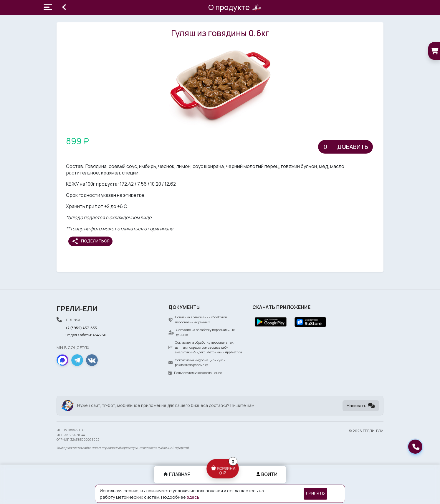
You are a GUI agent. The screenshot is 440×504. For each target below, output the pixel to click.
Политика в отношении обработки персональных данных (198, 320)
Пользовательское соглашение (195, 373)
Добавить (353, 147)
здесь (193, 497)
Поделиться (91, 241)
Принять (315, 493)
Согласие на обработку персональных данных (202, 332)
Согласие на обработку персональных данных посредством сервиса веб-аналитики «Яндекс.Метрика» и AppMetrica (205, 347)
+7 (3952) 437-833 (81, 328)
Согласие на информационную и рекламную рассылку (197, 362)
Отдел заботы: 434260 (86, 335)
